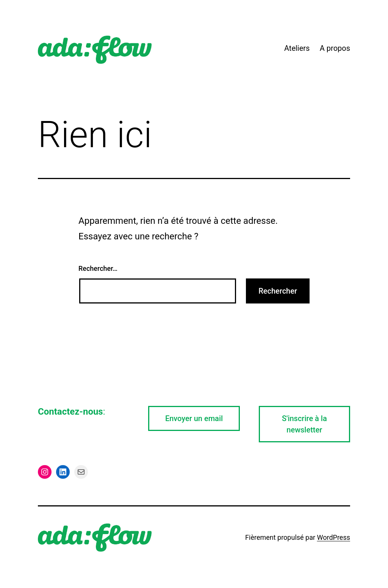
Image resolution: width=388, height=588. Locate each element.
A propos (335, 48)
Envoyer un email (194, 418)
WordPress (334, 537)
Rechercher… (98, 268)
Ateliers (297, 48)
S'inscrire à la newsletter (304, 424)
